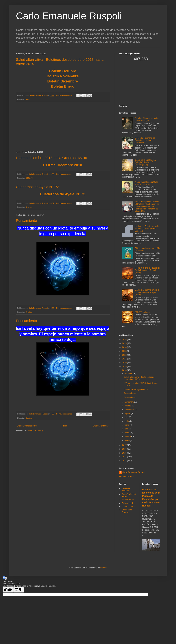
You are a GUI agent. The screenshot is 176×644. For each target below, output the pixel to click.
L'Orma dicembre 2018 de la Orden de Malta (52, 158)
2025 (125, 343)
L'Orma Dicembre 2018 (63, 165)
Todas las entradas (126, 490)
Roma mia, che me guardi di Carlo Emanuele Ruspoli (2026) (147, 270)
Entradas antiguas (101, 426)
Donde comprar (128, 506)
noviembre (129, 402)
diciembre (129, 374)
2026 (125, 340)
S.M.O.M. (29, 178)
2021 (125, 359)
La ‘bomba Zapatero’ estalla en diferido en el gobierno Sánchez (147, 229)
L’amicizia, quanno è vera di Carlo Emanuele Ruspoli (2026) (147, 292)
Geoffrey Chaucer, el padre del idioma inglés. (147, 119)
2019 (125, 367)
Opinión (29, 312)
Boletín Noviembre (63, 76)
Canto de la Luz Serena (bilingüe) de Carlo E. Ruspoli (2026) (145, 162)
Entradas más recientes (27, 426)
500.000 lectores (142, 312)
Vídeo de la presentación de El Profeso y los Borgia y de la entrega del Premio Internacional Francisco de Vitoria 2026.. (147, 207)
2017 (125, 445)
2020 (125, 363)
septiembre (130, 410)
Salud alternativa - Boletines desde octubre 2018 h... (139, 378)
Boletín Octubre (63, 71)
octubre (128, 406)
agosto (128, 414)
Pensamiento (26, 221)
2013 (125, 461)
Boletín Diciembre (63, 81)
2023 (125, 351)
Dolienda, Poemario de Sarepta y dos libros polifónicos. (145, 140)
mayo (127, 425)
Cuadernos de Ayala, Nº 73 (63, 194)
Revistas (29, 207)
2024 (125, 347)
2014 (125, 457)
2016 (125, 449)
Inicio (65, 426)
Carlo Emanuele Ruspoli (69, 16)
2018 (125, 370)
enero (127, 440)
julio (127, 417)
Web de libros (128, 500)
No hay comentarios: (65, 95)
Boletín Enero (63, 86)
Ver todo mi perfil (127, 477)
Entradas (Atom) (35, 431)
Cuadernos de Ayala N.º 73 (38, 187)
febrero (128, 437)
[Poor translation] (19, 590)
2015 (125, 453)
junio (127, 421)
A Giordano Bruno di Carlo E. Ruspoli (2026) (147, 183)
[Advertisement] (63, 126)
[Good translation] (8, 590)
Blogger (104, 568)
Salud (28, 99)
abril (127, 429)
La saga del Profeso (127, 511)
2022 (125, 355)
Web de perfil (127, 503)
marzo (128, 433)
